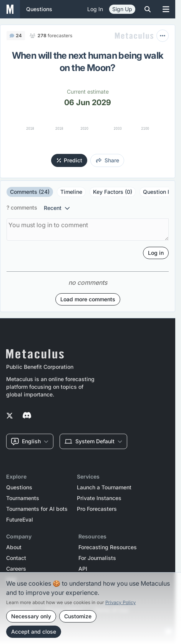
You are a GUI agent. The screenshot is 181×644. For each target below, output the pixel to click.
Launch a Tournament (104, 487)
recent (57, 208)
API (83, 569)
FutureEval (20, 520)
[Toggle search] (148, 9)
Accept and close (34, 632)
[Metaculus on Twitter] (10, 416)
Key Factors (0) (113, 192)
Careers (16, 569)
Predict (70, 160)
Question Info (160, 192)
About (14, 547)
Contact (16, 558)
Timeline (71, 192)
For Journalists (97, 558)
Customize (78, 616)
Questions (19, 487)
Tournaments (23, 498)
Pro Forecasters (97, 509)
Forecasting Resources (108, 547)
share (108, 160)
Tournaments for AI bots (37, 509)
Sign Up (122, 9)
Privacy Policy (120, 602)
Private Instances (99, 498)
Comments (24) (30, 192)
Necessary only (31, 616)
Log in (95, 9)
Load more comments (88, 299)
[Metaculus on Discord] (27, 416)
